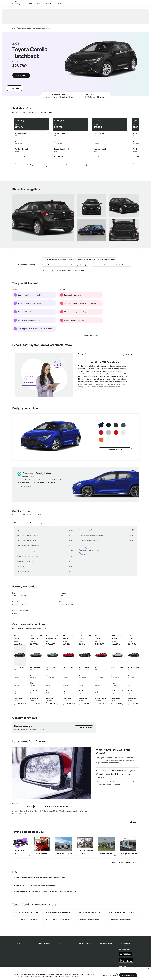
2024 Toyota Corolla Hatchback (58, 912)
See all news (133, 822)
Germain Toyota (64, 853)
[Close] (149, 969)
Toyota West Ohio (20, 852)
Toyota (29, 28)
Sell (38, 3)
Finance (59, 3)
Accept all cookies (128, 975)
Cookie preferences (109, 975)
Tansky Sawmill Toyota (85, 852)
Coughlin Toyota (129, 853)
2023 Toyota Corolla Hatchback (58, 920)
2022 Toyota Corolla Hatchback (89, 912)
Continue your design (115, 449)
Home (14, 28)
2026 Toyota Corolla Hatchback (26, 912)
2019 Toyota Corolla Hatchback (121, 920)
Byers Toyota (106, 853)
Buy (31, 3)
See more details (25, 487)
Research (48, 3)
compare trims (46, 112)
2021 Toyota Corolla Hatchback (89, 920)
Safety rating (89, 94)
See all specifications (93, 335)
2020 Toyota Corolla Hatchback (121, 912)
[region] (75, 973)
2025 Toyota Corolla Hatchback (26, 920)
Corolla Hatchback (39, 28)
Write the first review (84, 727)
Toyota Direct (42, 853)
